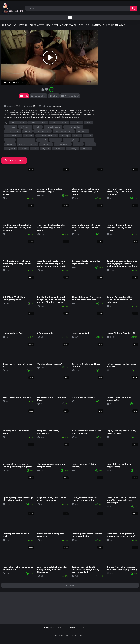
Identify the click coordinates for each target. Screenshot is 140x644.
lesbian (24, 148)
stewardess (87, 140)
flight (38, 127)
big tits (78, 144)
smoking (55, 140)
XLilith (66, 635)
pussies (10, 140)
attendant (76, 123)
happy (27, 131)
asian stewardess (59, 123)
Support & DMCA (53, 628)
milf (35, 148)
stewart (10, 144)
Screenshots (41, 96)
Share (56, 96)
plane (88, 136)
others (77, 136)
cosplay (90, 144)
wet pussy (46, 144)
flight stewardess (73, 127)
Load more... (70, 585)
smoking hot (71, 140)
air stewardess (18, 123)
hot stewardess (13, 136)
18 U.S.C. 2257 (89, 628)
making (65, 136)
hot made (82, 131)
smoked (42, 140)
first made (25, 127)
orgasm (45, 148)
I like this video (42, 90)
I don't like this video (46, 90)
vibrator (86, 148)
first (88, 123)
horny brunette (43, 131)
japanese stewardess (47, 136)
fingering (11, 148)
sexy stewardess (26, 140)
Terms (72, 628)
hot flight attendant (64, 131)
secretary (59, 148)
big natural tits (63, 144)
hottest (29, 136)
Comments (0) (72, 96)
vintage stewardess (27, 144)
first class (11, 127)
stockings (73, 148)
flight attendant (53, 127)
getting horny (13, 131)
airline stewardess (38, 123)
